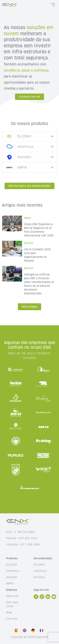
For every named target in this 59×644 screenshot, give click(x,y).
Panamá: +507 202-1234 (22, 538)
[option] (17, 630)
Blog (9, 612)
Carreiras (12, 619)
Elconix (28, 243)
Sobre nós (12, 596)
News (27, 218)
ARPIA (10, 584)
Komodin (12, 577)
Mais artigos (29, 307)
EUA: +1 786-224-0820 (21, 532)
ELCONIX (12, 565)
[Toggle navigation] (53, 5)
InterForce (13, 571)
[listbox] (30, 630)
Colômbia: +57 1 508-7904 (23, 545)
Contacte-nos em (29, 97)
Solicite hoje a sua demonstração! (30, 186)
